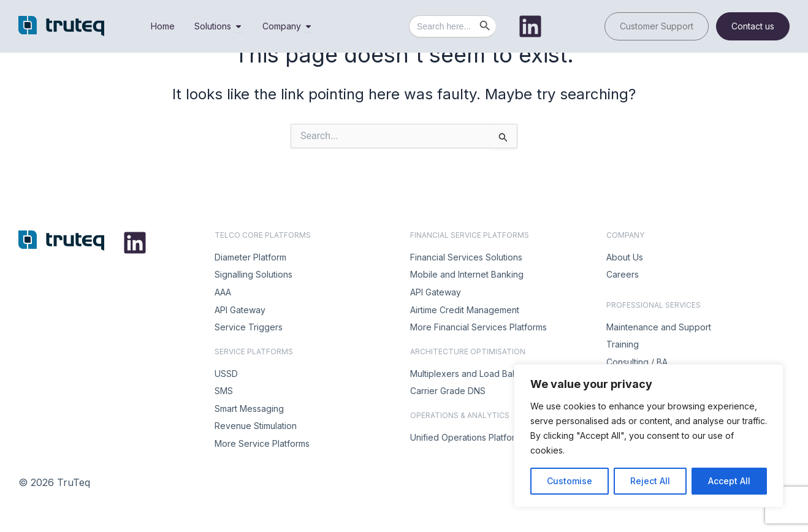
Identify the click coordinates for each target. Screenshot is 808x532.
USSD (226, 374)
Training (623, 344)
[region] (649, 436)
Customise (570, 481)
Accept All (729, 481)
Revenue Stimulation (256, 426)
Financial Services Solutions (466, 257)
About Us (625, 257)
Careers (623, 274)
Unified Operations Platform (466, 437)
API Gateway (240, 310)
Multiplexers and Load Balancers (476, 374)
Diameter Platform (250, 257)
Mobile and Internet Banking (467, 274)
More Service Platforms (262, 443)
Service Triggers (249, 327)
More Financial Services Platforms (478, 327)
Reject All (650, 481)
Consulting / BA (637, 362)
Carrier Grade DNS (448, 391)
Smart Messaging (249, 408)
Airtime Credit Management (465, 310)
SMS (224, 391)
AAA (223, 292)
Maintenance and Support (659, 327)
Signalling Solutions (253, 274)
